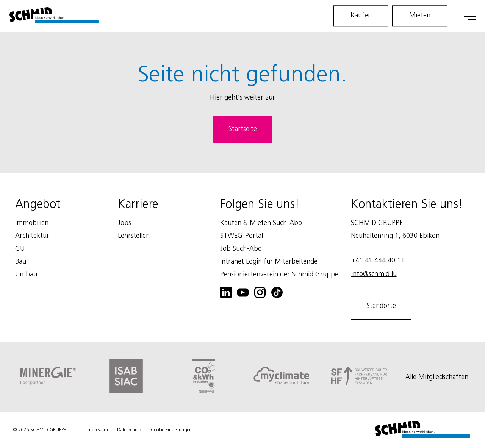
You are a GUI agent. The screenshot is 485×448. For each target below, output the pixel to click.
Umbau (26, 275)
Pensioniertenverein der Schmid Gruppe (279, 275)
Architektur (32, 236)
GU (20, 249)
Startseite (243, 129)
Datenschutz (129, 430)
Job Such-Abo (241, 249)
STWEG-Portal (242, 236)
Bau (21, 262)
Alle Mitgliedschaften (437, 377)
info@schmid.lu (374, 274)
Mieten (420, 16)
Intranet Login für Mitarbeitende (269, 262)
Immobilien (32, 223)
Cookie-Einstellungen (171, 430)
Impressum (97, 430)
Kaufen (361, 16)
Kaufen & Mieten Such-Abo (261, 223)
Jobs (124, 223)
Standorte (381, 306)
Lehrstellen (134, 236)
